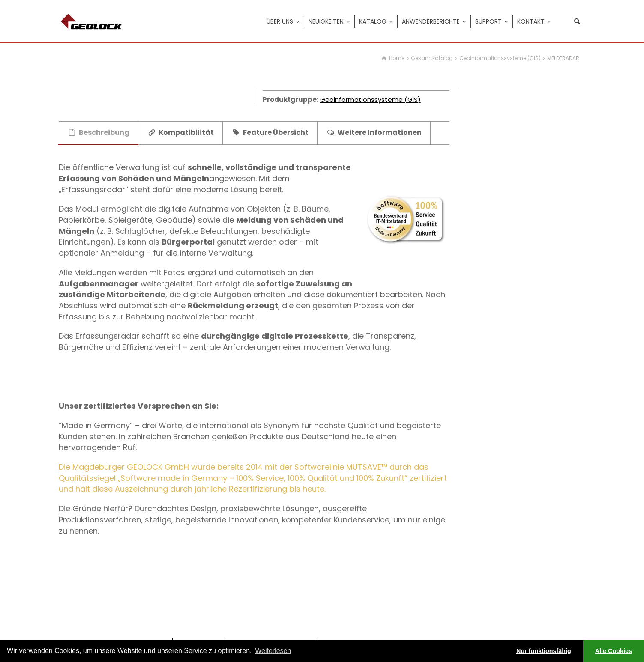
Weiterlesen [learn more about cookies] (273, 651)
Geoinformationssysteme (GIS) (370, 100)
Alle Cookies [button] (614, 651)
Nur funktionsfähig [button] (544, 651)
